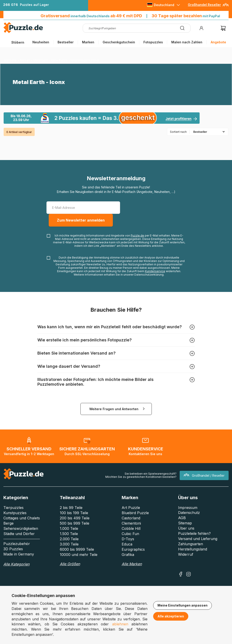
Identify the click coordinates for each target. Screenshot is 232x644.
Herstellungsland (193, 549)
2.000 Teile (69, 539)
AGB (182, 518)
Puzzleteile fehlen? (194, 533)
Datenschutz (189, 513)
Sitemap (185, 523)
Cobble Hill (131, 528)
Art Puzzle (131, 508)
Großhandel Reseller (204, 5)
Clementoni (131, 523)
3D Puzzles (13, 549)
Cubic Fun (130, 534)
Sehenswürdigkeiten (21, 528)
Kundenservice (155, 271)
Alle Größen (70, 564)
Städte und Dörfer (19, 534)
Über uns (186, 528)
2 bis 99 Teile (71, 508)
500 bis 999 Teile (75, 523)
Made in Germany (19, 554)
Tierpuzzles (13, 508)
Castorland (131, 518)
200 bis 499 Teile (75, 518)
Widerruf (186, 554)
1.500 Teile (69, 534)
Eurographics (133, 549)
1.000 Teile (69, 528)
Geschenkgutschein (119, 42)
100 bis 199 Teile (74, 513)
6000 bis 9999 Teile (77, 549)
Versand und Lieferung (198, 539)
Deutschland (164, 5)
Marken (88, 42)
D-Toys (128, 539)
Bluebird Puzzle (135, 513)
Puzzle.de (137, 236)
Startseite (10, 60)
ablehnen (120, 624)
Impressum (188, 508)
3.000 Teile (69, 544)
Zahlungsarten (191, 544)
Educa (127, 544)
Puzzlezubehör (17, 544)
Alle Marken (132, 564)
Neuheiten (41, 42)
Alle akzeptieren (171, 616)
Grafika (128, 555)
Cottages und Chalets (22, 518)
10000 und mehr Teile (79, 555)
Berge (8, 523)
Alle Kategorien (16, 564)
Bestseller (66, 42)
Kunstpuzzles (15, 513)
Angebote (218, 42)
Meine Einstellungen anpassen (182, 605)
